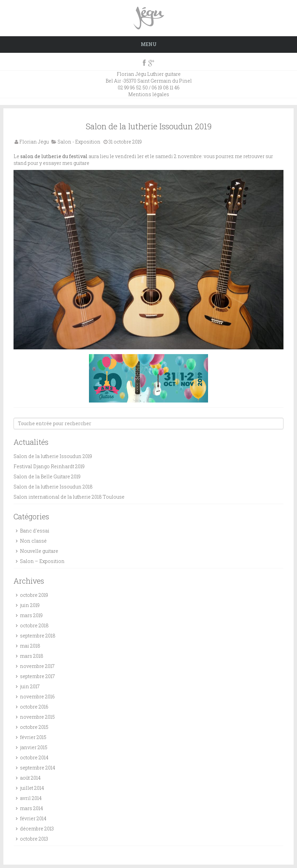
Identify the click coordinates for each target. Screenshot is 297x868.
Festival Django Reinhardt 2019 (49, 466)
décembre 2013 (37, 829)
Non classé (33, 541)
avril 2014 (31, 798)
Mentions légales (149, 94)
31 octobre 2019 (125, 142)
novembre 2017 (37, 666)
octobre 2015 (34, 727)
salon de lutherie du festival (54, 156)
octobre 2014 (34, 757)
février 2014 (33, 818)
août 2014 (30, 778)
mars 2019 (31, 615)
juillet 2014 (32, 788)
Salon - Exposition (79, 142)
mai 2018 (30, 646)
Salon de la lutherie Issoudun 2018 (53, 487)
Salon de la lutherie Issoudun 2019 (149, 126)
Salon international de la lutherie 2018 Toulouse (69, 497)
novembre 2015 (37, 717)
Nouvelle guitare (39, 551)
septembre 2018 (38, 636)
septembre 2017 (37, 676)
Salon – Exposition (42, 561)
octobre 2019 (34, 595)
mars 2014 (31, 808)
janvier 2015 (34, 747)
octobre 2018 (34, 625)
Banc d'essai (35, 531)
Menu (149, 44)
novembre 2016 (37, 697)
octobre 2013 (34, 839)
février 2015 (33, 737)
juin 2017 (30, 686)
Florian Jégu (34, 142)
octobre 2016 (34, 707)
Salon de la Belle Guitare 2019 (47, 476)
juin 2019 (30, 605)
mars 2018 (32, 656)
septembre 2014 (38, 768)
